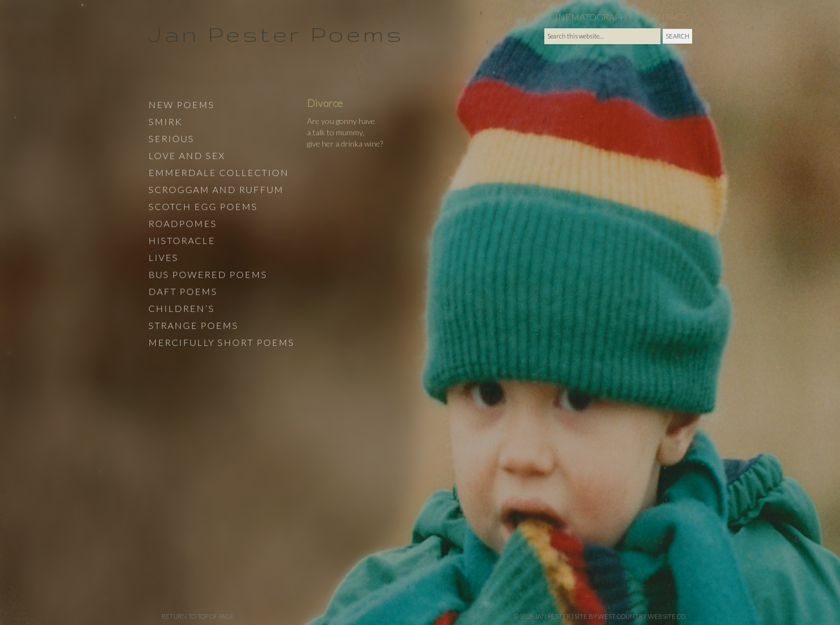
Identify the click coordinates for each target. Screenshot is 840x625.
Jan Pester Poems (276, 34)
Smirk (165, 121)
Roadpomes (183, 223)
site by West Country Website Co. (630, 616)
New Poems (182, 104)
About (522, 17)
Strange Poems (193, 325)
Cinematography (591, 17)
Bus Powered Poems (208, 274)
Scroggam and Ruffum (216, 189)
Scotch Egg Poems (203, 206)
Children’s (182, 308)
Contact (665, 17)
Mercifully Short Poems (221, 342)
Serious (171, 138)
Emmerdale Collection (219, 172)
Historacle (182, 240)
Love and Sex (187, 155)
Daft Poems (183, 291)
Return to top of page (198, 616)
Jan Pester (553, 616)
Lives (163, 257)
